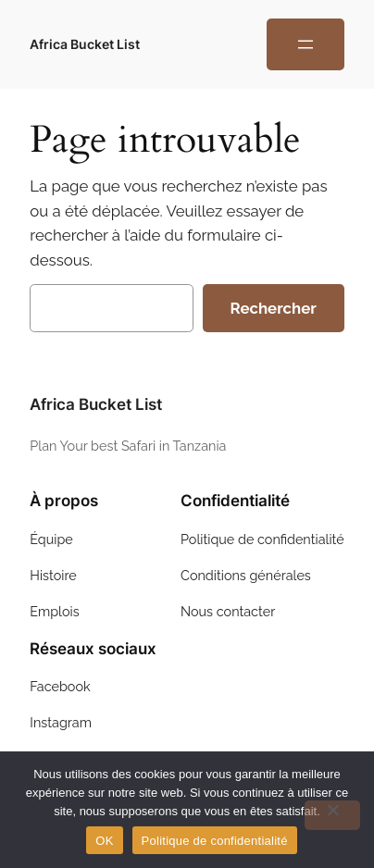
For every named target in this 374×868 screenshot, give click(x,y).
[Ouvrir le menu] (305, 44)
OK (104, 841)
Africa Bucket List (85, 44)
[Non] (332, 815)
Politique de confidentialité (215, 841)
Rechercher (274, 308)
